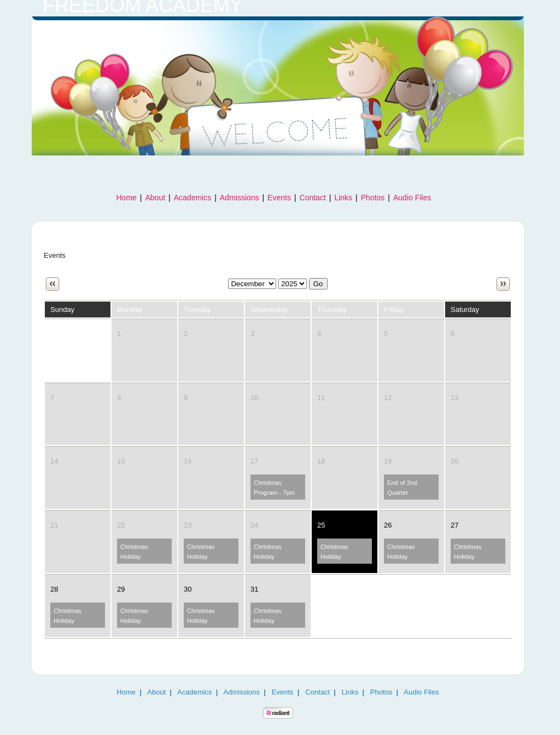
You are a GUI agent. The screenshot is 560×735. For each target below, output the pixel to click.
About (156, 198)
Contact (313, 198)
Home (127, 198)
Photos (373, 198)
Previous (52, 284)
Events (279, 198)
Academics (192, 198)
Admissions (240, 198)
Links (343, 198)
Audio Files (412, 198)
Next (503, 284)
